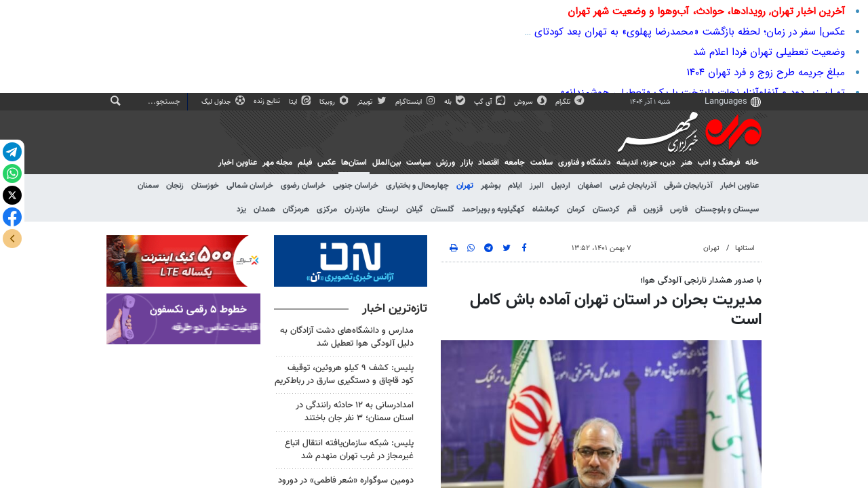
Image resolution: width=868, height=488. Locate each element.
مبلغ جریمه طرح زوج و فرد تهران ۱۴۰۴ (766, 73)
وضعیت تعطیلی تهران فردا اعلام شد (769, 52)
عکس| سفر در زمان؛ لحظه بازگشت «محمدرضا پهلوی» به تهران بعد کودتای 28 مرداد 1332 (658, 32)
